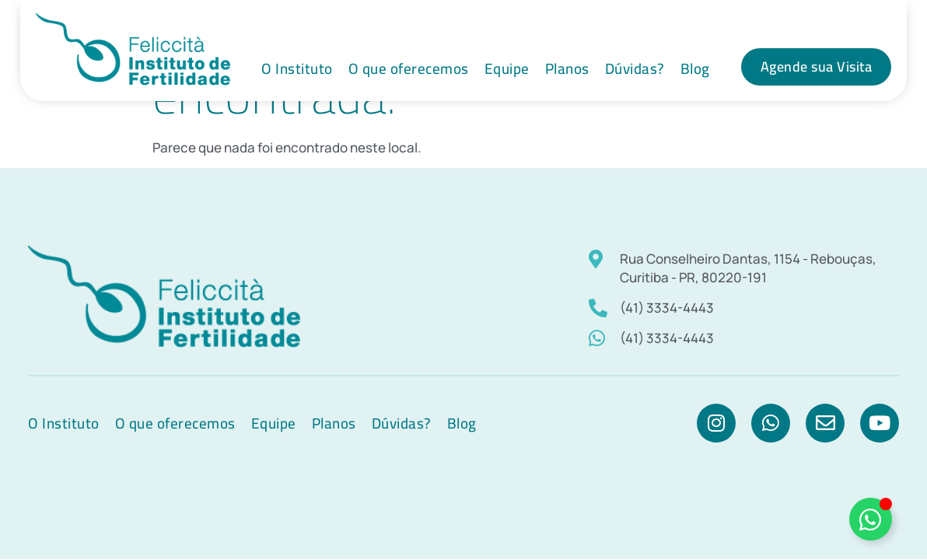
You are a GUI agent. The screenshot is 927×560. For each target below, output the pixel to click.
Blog (695, 68)
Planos (567, 68)
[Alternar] (871, 519)
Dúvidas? (635, 68)
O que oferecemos (409, 68)
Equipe (507, 68)
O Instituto (297, 68)
